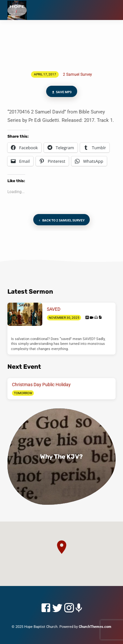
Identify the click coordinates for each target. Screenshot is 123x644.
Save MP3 (61, 92)
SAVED (54, 309)
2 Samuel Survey (77, 74)
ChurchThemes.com (95, 627)
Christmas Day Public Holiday (41, 385)
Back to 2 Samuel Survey (61, 221)
